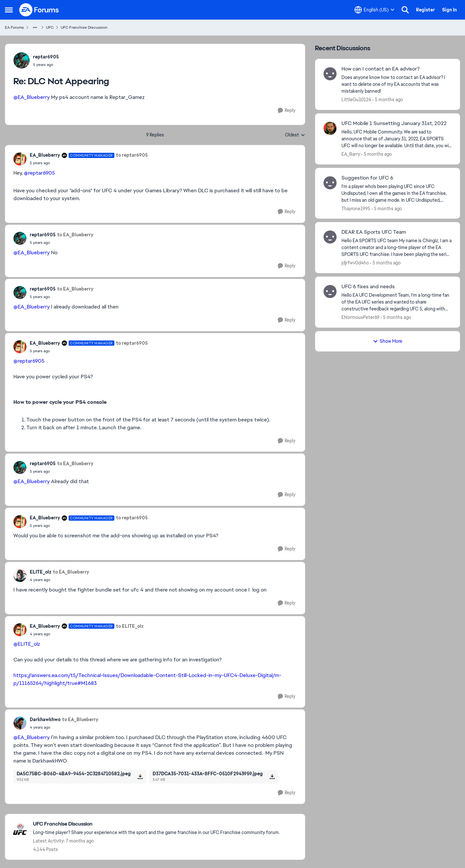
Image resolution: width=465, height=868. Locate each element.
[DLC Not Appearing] (46, 65)
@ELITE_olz (27, 644)
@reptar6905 (39, 173)
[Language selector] (374, 10)
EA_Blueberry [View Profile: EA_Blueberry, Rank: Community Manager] (45, 155)
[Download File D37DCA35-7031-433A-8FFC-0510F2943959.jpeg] (272, 777)
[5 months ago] (388, 100)
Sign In (449, 10)
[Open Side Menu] (9, 10)
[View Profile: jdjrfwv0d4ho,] (330, 237)
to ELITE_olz (130, 626)
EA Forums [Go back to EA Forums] (14, 27)
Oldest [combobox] (295, 135)
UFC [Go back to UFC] (50, 27)
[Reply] (287, 110)
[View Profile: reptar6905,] (22, 60)
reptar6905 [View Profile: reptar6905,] (46, 57)
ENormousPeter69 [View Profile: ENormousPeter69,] (360, 317)
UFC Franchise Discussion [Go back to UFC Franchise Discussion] (84, 27)
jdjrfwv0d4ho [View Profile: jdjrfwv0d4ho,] (355, 263)
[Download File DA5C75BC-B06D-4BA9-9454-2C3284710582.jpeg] (140, 777)
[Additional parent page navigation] (35, 27)
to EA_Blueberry (75, 235)
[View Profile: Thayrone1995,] (330, 183)
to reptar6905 (132, 155)
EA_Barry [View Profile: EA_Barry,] (351, 154)
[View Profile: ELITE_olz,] (20, 576)
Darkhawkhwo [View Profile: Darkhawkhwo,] (45, 719)
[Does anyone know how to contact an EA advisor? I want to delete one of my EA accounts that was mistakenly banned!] (397, 84)
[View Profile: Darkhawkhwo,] (20, 723)
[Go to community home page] (39, 10)
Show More (388, 341)
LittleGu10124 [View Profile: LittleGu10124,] (356, 100)
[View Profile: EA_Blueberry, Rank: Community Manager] (20, 159)
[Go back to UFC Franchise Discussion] (156, 824)
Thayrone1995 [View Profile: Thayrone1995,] (356, 208)
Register (425, 10)
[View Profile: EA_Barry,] (330, 128)
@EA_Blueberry (32, 97)
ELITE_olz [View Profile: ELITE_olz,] (41, 572)
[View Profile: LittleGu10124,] (330, 74)
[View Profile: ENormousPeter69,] (330, 292)
